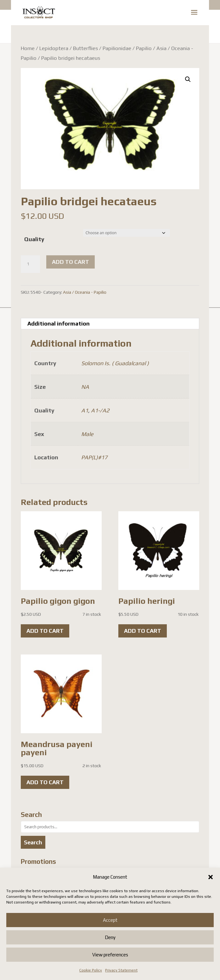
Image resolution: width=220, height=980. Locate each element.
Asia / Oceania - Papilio (85, 292)
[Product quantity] (30, 264)
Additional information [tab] (59, 323)
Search (33, 842)
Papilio (144, 48)
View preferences (110, 955)
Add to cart (71, 262)
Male (87, 434)
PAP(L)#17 (94, 457)
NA (85, 387)
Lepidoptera (54, 48)
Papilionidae (117, 48)
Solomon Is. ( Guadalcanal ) (115, 363)
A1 (85, 410)
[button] (211, 877)
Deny (110, 937)
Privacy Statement (121, 970)
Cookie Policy (91, 970)
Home (28, 48)
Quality (34, 239)
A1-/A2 (100, 410)
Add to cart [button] (45, 631)
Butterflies (85, 48)
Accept (110, 920)
